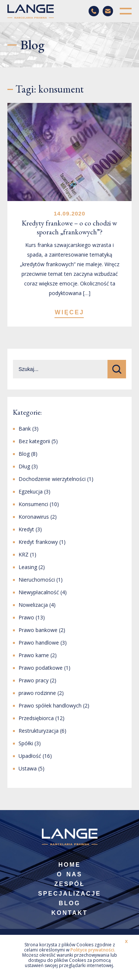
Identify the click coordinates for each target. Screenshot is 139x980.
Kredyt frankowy (38, 542)
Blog (24, 454)
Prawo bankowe (38, 630)
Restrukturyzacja (39, 731)
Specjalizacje (70, 894)
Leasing (28, 567)
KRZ (24, 554)
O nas (69, 874)
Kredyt (26, 529)
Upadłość (30, 756)
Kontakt (69, 913)
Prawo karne (34, 655)
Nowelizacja (33, 605)
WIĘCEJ (69, 312)
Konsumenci (33, 504)
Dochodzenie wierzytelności (52, 479)
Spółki (26, 743)
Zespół (69, 884)
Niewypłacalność (39, 592)
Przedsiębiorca (36, 718)
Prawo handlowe (39, 643)
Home (70, 865)
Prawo (26, 617)
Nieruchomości (37, 580)
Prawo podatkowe (41, 668)
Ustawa (28, 768)
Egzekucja (31, 491)
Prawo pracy (34, 680)
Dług (24, 466)
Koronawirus (34, 517)
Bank (25, 429)
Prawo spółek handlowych (50, 705)
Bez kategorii (34, 441)
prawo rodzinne (37, 693)
